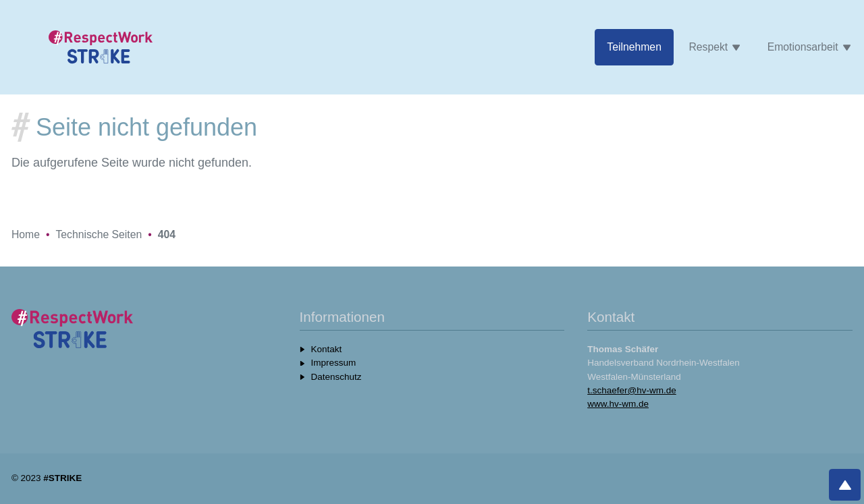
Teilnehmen (634, 47)
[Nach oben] (845, 485)
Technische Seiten (99, 234)
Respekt (714, 47)
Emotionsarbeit (809, 47)
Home (26, 234)
